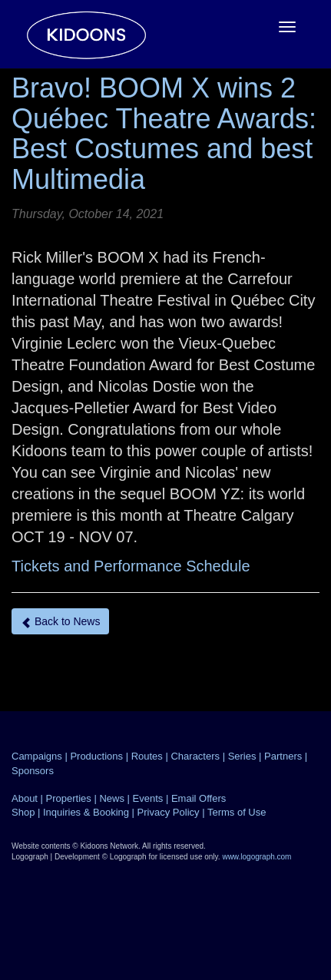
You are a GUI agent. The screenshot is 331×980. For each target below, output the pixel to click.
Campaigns (37, 756)
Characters (195, 756)
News (112, 798)
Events (148, 798)
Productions (96, 756)
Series (242, 756)
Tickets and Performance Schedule (131, 566)
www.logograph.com (257, 857)
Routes (147, 756)
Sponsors (33, 771)
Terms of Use (237, 812)
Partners (283, 756)
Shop (23, 812)
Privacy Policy (169, 812)
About (25, 798)
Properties (69, 798)
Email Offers (199, 798)
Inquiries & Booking (86, 812)
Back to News (60, 622)
